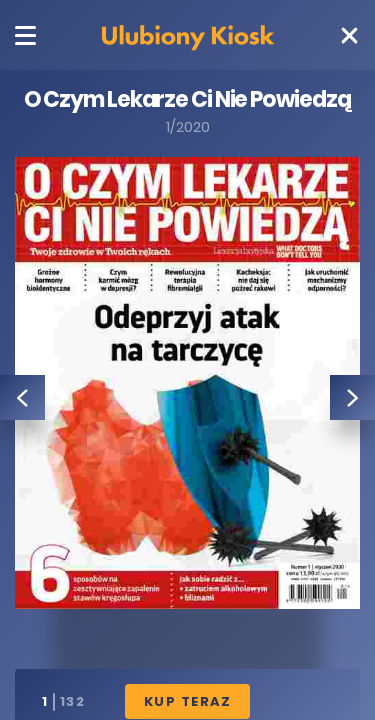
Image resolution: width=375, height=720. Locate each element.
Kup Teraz (187, 701)
